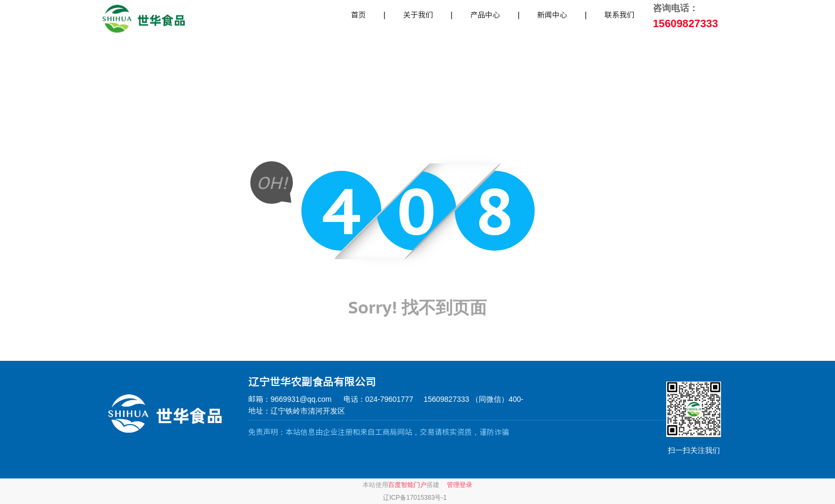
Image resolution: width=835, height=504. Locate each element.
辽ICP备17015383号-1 (415, 498)
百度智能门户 (407, 485)
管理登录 (460, 485)
